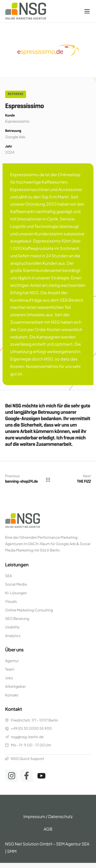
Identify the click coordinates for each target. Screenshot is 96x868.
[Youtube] (41, 776)
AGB (48, 829)
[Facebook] (26, 776)
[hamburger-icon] (87, 11)
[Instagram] (12, 776)
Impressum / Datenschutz (48, 816)
